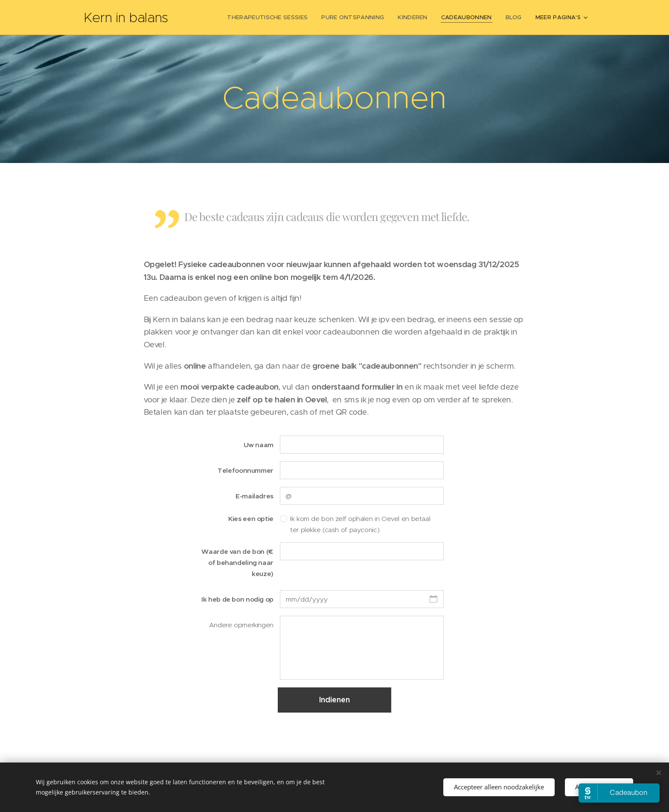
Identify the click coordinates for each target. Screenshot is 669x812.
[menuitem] (278, 17)
